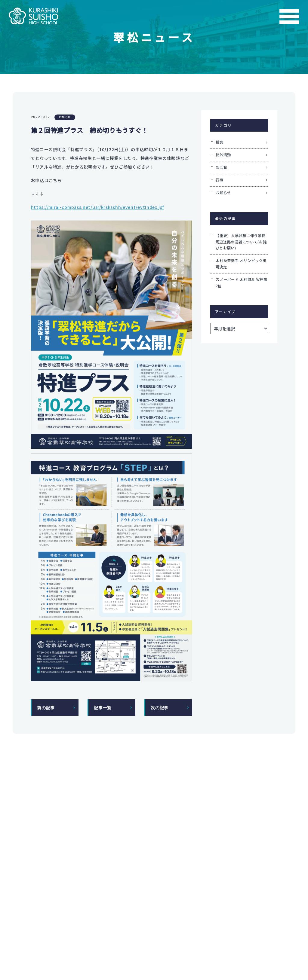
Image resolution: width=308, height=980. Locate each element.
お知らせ (65, 117)
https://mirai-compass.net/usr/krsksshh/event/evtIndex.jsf (97, 207)
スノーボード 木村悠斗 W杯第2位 (242, 283)
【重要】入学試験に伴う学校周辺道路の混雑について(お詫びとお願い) (241, 242)
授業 (219, 142)
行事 (219, 180)
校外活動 (223, 155)
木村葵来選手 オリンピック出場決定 (241, 264)
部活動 (221, 167)
